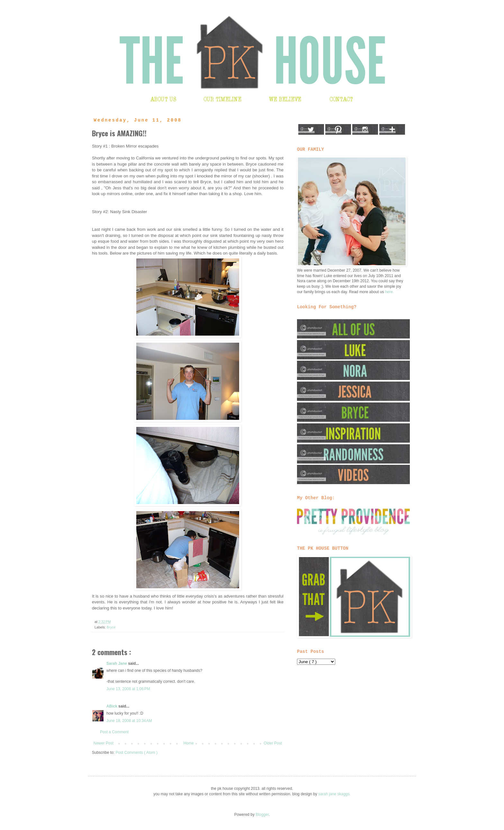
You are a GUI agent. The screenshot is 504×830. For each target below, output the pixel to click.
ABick (112, 706)
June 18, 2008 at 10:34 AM (129, 721)
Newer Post (104, 743)
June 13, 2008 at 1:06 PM (128, 689)
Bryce (111, 627)
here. (389, 292)
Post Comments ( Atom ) (136, 753)
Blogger (262, 815)
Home (189, 743)
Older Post (273, 743)
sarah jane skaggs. (334, 794)
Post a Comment (114, 732)
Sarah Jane (117, 663)
